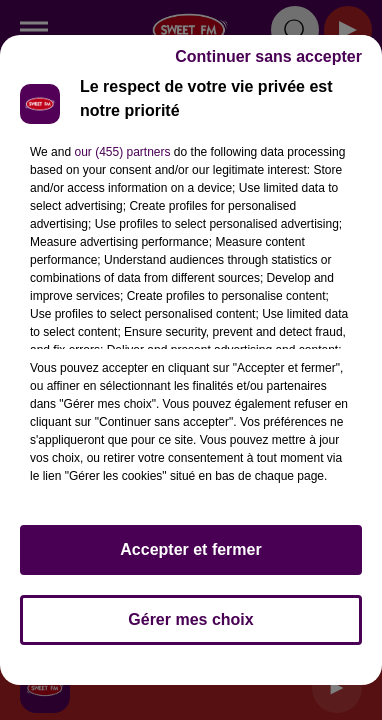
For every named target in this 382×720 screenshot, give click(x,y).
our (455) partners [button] (122, 152)
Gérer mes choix (190, 619)
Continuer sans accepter (268, 56)
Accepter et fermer (190, 549)
